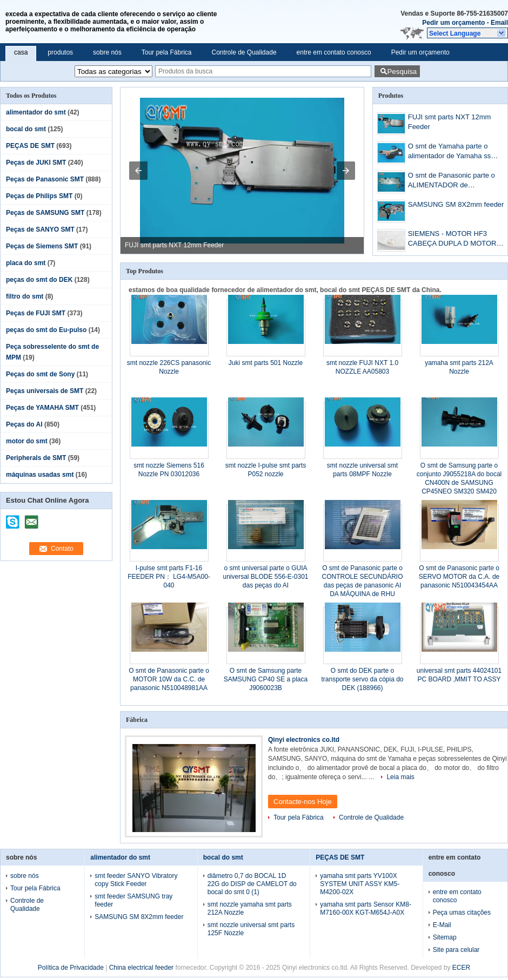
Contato (62, 549)
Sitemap (445, 937)
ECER (461, 968)
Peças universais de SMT (45, 391)
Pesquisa (402, 72)
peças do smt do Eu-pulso (46, 330)
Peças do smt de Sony (40, 374)
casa (21, 52)
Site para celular (456, 950)
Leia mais (400, 777)
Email (499, 23)
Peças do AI (24, 424)
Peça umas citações (462, 913)
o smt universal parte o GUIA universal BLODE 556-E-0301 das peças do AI (265, 577)
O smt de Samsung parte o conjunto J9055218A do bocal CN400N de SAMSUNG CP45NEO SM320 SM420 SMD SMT (459, 483)
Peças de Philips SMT (39, 196)
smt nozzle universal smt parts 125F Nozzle (251, 929)
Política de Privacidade (71, 968)
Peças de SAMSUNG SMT (45, 213)
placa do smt (26, 263)
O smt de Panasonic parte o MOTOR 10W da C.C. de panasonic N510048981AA (169, 679)
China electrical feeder (141, 968)
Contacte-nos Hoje (303, 802)
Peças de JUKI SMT (36, 163)
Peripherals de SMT (36, 458)
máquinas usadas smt (40, 475)
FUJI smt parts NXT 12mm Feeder (174, 245)
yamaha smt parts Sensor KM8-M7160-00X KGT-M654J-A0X (366, 908)
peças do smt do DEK (39, 280)
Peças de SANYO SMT (40, 229)
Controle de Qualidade (244, 52)
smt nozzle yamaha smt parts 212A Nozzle (250, 908)
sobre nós (107, 52)
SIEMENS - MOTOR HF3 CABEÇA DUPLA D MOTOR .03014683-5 (452, 239)
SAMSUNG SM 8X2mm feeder (456, 204)
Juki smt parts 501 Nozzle (266, 363)
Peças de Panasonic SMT (45, 179)
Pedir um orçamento (453, 23)
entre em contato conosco (334, 52)
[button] (467, 33)
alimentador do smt (36, 112)
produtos (60, 52)
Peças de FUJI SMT (36, 313)
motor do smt (27, 441)
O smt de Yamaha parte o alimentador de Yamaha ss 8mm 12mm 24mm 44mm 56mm (449, 152)
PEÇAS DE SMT (30, 146)
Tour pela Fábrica (167, 52)
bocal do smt (26, 129)
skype (13, 518)
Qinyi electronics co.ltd (304, 740)
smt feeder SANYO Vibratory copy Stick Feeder (136, 880)
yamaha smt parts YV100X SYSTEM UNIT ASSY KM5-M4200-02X (360, 884)
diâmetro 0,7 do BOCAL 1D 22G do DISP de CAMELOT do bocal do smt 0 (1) (252, 884)
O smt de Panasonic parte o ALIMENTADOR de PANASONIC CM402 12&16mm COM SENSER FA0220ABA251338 (458, 181)
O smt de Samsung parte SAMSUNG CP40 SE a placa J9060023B (266, 679)
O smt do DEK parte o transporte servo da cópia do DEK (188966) (362, 679)
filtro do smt (25, 296)
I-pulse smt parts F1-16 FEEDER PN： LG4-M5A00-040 (169, 577)
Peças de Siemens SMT (42, 246)
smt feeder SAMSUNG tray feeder (133, 900)
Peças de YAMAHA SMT (42, 408)
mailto (31, 518)
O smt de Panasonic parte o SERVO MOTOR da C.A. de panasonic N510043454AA (459, 577)
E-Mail (442, 925)
